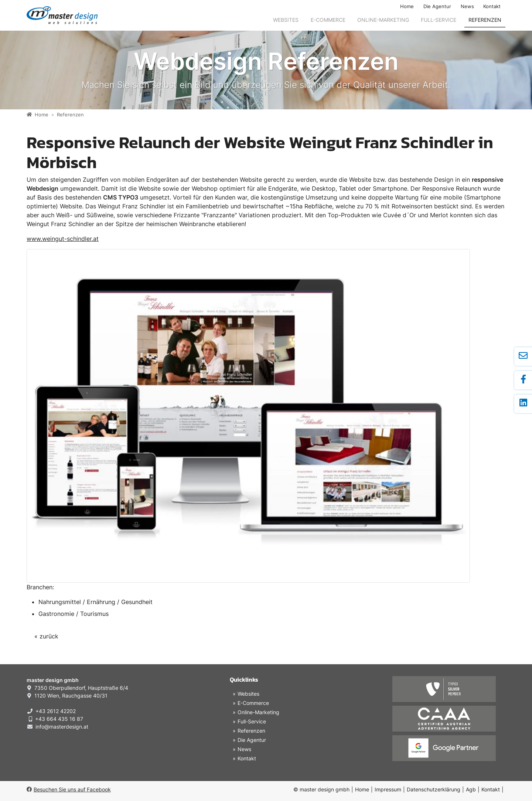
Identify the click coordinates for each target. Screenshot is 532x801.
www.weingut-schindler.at (63, 239)
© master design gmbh (321, 789)
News (467, 6)
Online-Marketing (383, 20)
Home (407, 6)
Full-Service (439, 20)
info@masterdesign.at (62, 727)
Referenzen (485, 20)
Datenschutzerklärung (434, 789)
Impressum (388, 789)
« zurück (46, 636)
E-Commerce (328, 20)
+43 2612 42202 (56, 711)
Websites (286, 20)
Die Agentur (437, 6)
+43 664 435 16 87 (59, 719)
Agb (471, 789)
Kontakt (492, 6)
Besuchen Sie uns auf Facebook (69, 789)
